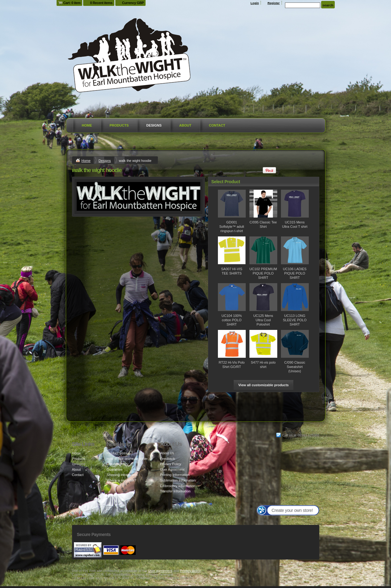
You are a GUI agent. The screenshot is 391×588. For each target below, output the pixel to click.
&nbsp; (232, 204)
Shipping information (122, 475)
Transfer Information (175, 491)
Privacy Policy (171, 464)
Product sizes (117, 453)
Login (255, 3)
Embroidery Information (178, 486)
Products (119, 125)
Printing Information (175, 475)
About (185, 125)
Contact (217, 125)
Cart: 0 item (72, 3)
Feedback (168, 459)
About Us (167, 453)
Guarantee (115, 469)
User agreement (160, 571)
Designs (154, 125)
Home (87, 125)
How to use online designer (127, 459)
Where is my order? (121, 480)
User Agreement (172, 469)
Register (274, 3)
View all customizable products (263, 385)
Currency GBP (133, 3)
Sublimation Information (178, 480)
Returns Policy (118, 464)
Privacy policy (190, 571)
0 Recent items (101, 3)
